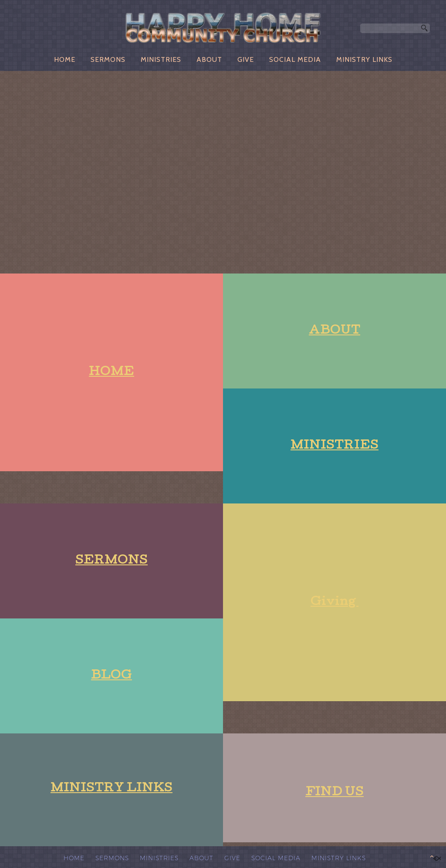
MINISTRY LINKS (364, 59)
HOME (65, 59)
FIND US (334, 793)
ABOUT (209, 59)
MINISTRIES (161, 59)
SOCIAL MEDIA (295, 59)
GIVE (246, 59)
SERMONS (108, 59)
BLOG (111, 676)
